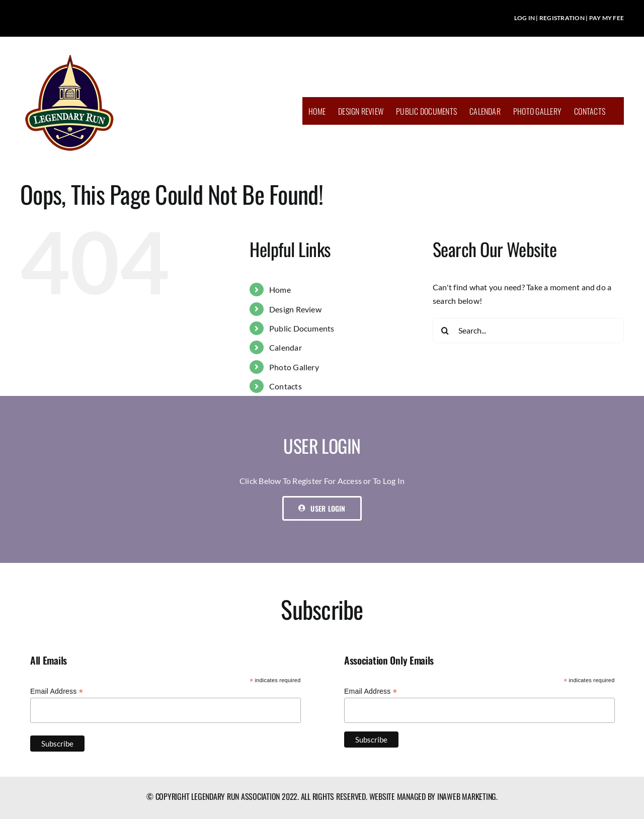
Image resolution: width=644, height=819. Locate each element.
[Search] (445, 331)
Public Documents (302, 328)
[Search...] (528, 331)
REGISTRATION (562, 18)
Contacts (286, 386)
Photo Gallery (294, 367)
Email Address (57, 691)
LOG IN (525, 18)
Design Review (295, 309)
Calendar (286, 347)
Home (280, 290)
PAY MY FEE (607, 18)
